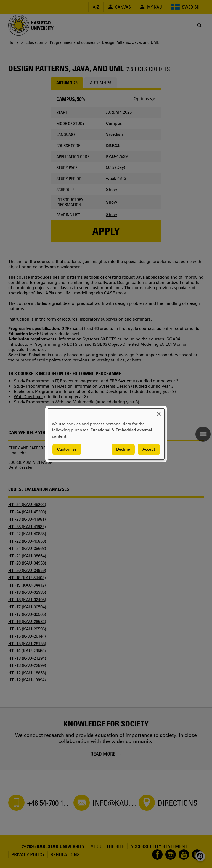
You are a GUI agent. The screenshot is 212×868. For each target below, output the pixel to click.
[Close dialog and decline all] (159, 412)
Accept (149, 449)
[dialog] (106, 434)
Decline (123, 449)
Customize (67, 449)
